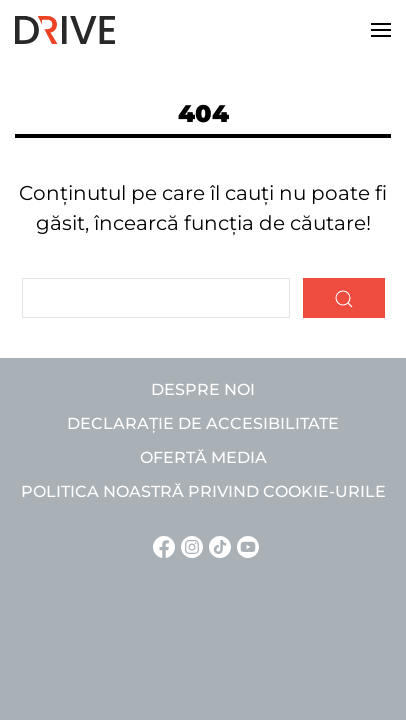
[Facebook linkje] (161, 545)
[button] (381, 30)
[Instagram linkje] (189, 545)
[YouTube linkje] (245, 545)
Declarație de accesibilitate (203, 423)
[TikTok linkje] (217, 545)
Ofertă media (203, 457)
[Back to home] (65, 30)
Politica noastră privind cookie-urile (203, 491)
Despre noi (203, 389)
